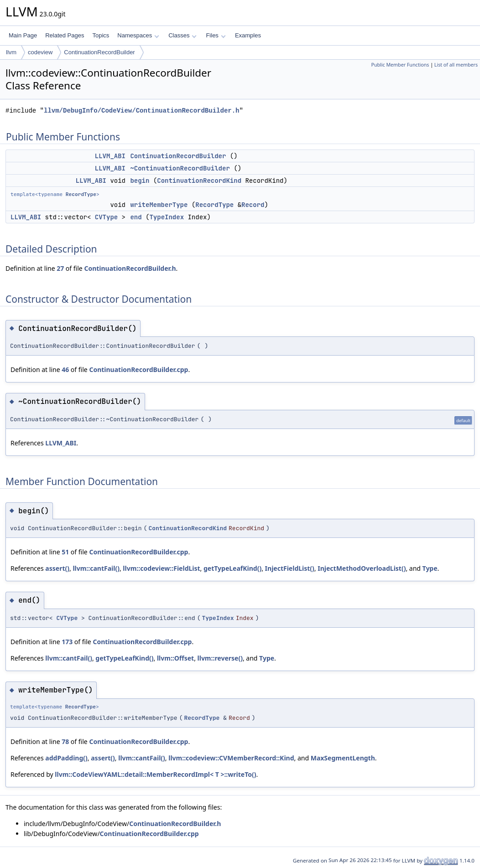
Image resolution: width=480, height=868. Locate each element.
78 (65, 741)
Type (430, 568)
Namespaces (138, 35)
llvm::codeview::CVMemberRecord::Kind (231, 758)
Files (216, 35)
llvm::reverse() (220, 658)
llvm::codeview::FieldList (161, 568)
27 (60, 268)
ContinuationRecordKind (199, 181)
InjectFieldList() (290, 568)
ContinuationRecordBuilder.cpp (138, 369)
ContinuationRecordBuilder (99, 52)
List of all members (456, 65)
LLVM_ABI (110, 156)
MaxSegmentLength (343, 758)
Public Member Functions (400, 65)
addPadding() (66, 758)
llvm (11, 52)
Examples (248, 35)
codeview (40, 52)
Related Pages (65, 35)
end (136, 217)
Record (253, 205)
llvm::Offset (175, 658)
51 (65, 552)
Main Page (23, 35)
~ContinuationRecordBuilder (180, 168)
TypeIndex (167, 217)
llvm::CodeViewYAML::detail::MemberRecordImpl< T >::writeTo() (155, 774)
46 (65, 369)
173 (67, 642)
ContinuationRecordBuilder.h (130, 268)
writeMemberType (159, 205)
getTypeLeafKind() (232, 568)
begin (140, 181)
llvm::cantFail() (96, 568)
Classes (183, 35)
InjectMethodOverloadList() (362, 568)
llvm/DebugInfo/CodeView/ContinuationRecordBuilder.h (141, 111)
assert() (57, 568)
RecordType (81, 194)
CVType (106, 217)
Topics (101, 35)
